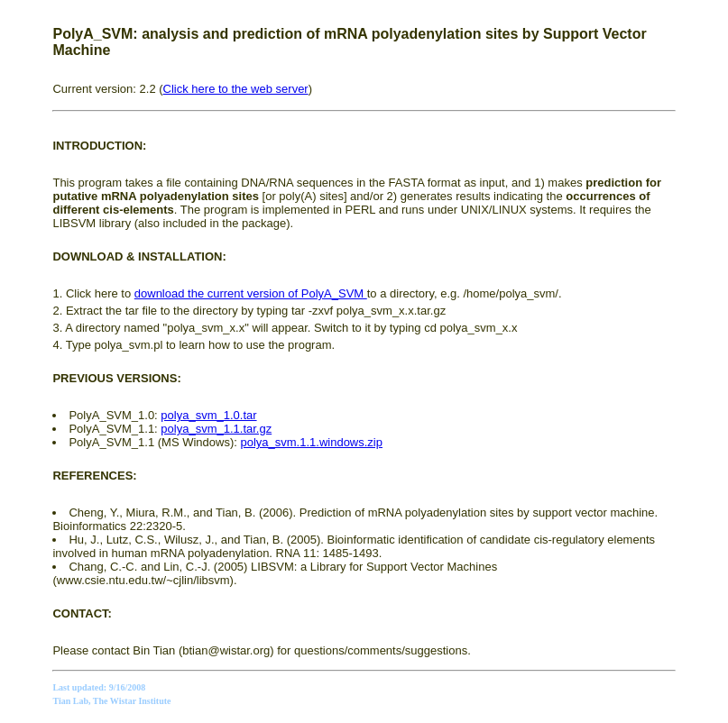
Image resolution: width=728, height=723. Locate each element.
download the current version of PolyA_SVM (251, 293)
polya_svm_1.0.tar (208, 415)
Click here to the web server (236, 89)
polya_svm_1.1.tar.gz (216, 429)
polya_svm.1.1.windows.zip (311, 442)
